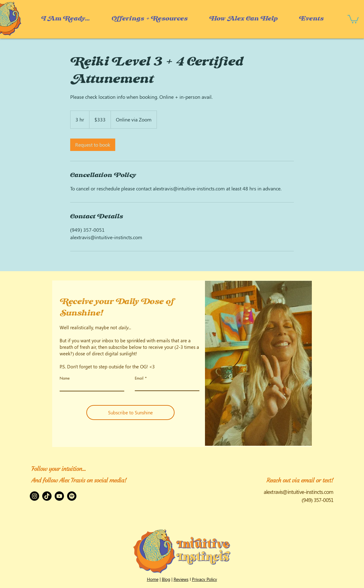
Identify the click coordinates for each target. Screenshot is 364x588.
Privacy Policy (205, 579)
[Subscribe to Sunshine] (130, 413)
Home (153, 579)
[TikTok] (47, 496)
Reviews (181, 579)
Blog (166, 579)
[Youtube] (59, 496)
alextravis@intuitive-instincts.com (298, 492)
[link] (93, 145)
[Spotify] (72, 496)
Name (65, 378)
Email (139, 378)
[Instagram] (34, 496)
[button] (243, 19)
